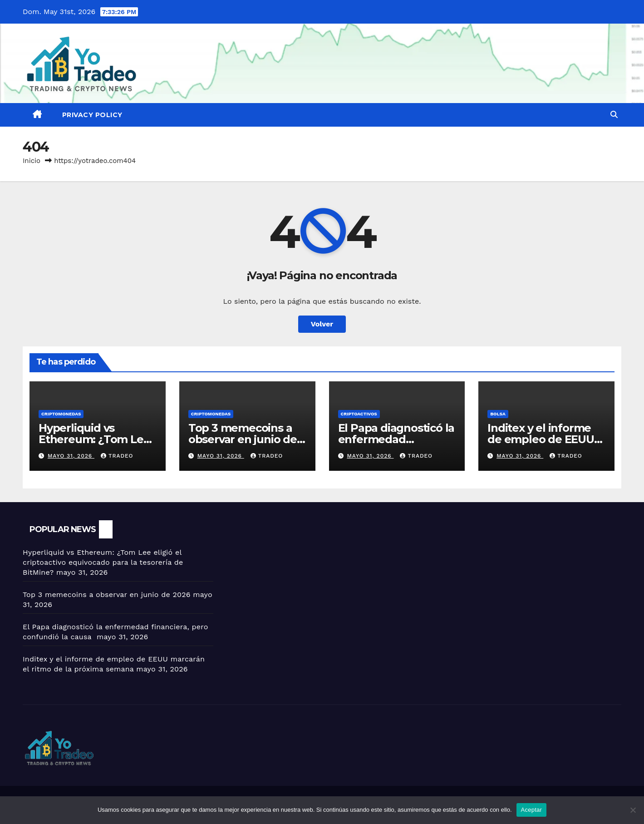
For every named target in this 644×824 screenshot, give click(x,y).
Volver (322, 324)
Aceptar (532, 810)
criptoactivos (359, 414)
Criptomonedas (61, 414)
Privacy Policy (92, 115)
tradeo (117, 456)
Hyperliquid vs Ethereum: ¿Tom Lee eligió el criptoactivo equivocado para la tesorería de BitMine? (103, 562)
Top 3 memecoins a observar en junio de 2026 (243, 439)
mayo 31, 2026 (71, 456)
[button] (614, 115)
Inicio (32, 161)
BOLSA (498, 414)
